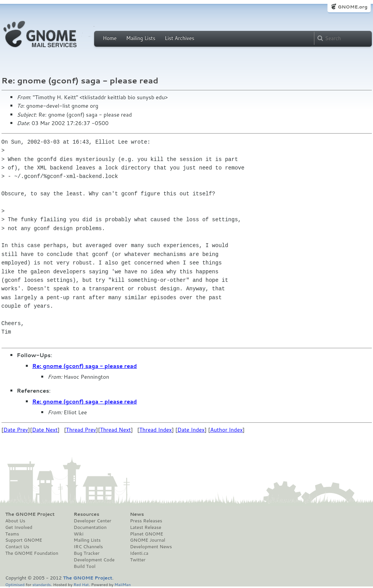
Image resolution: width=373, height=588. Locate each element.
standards (42, 584)
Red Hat (81, 584)
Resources (86, 514)
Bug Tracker (87, 553)
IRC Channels (88, 547)
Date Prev (16, 430)
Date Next (45, 430)
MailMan (123, 584)
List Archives (179, 38)
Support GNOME (24, 540)
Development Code (94, 560)
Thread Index (156, 430)
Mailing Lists (141, 38)
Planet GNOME (147, 534)
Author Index (226, 430)
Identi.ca (139, 553)
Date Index (191, 430)
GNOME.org (352, 7)
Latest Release (146, 527)
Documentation (90, 527)
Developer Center (92, 521)
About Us (15, 521)
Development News (151, 547)
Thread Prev (81, 430)
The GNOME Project (30, 514)
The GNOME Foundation (32, 553)
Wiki (78, 534)
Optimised (15, 584)
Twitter (138, 560)
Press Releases (146, 521)
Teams (12, 534)
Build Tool (84, 566)
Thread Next (115, 430)
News (137, 514)
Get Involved (19, 527)
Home (110, 38)
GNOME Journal (148, 540)
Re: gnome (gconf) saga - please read (85, 366)
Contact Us (17, 547)
